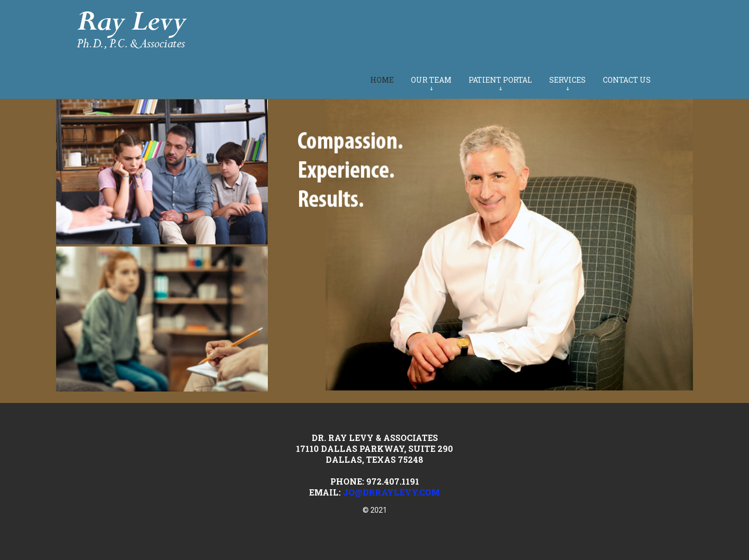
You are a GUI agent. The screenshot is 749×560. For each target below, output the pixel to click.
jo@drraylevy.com (391, 492)
